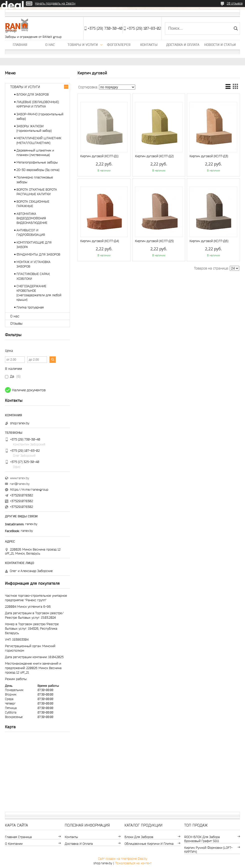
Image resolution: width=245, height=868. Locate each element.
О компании (14, 844)
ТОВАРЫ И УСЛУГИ (25, 87)
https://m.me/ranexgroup (29, 490)
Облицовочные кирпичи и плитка (149, 844)
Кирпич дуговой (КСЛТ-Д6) (209, 241)
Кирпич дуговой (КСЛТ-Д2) (154, 156)
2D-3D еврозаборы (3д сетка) (38, 170)
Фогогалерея (119, 45)
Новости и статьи (220, 45)
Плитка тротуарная (30, 307)
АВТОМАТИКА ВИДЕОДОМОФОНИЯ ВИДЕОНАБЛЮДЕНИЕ (32, 218)
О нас (50, 45)
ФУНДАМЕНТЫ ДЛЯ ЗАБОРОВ (38, 254)
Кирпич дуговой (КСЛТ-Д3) (209, 156)
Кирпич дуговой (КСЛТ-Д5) (154, 241)
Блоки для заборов (139, 837)
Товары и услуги (83, 45)
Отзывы (16, 323)
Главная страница (18, 837)
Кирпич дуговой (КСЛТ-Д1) (99, 156)
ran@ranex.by (20, 484)
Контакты (149, 45)
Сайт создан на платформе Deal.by (123, 859)
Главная (20, 45)
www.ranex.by (19, 478)
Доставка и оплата (183, 45)
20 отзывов (235, 3)
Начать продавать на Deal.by (55, 3)
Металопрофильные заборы (37, 162)
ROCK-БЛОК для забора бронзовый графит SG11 (202, 839)
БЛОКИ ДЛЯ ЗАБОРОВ (33, 94)
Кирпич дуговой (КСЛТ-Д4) (99, 241)
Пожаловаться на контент (133, 863)
